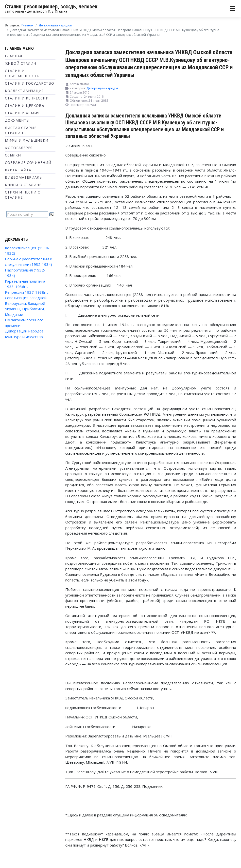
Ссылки (13, 155)
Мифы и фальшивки (27, 140)
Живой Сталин (21, 63)
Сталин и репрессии (27, 98)
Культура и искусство (24, 337)
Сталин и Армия (22, 113)
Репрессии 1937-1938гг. (26, 292)
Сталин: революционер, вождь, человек (51, 7)
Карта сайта (18, 170)
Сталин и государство (30, 83)
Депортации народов (24, 331)
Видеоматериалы (24, 177)
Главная (14, 56)
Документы (17, 120)
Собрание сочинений (28, 163)
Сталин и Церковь (25, 106)
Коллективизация (24, 91)
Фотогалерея (19, 148)
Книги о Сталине (23, 185)
